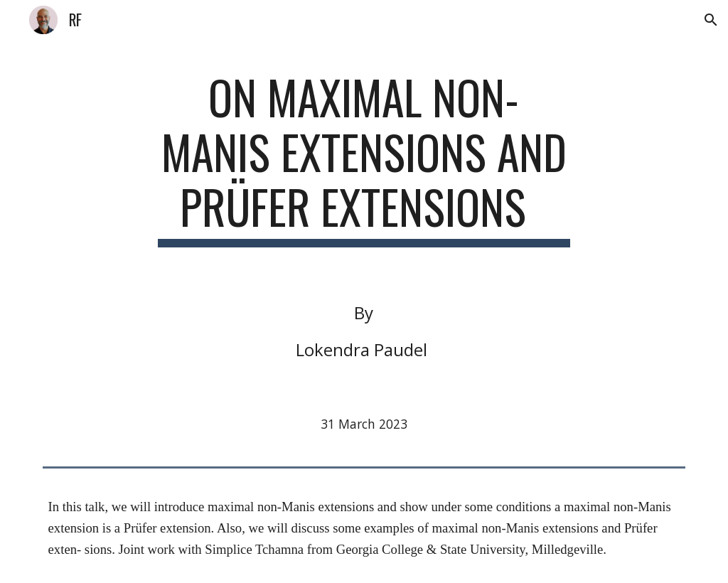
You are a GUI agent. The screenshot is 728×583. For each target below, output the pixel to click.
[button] (711, 20)
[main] (364, 159)
